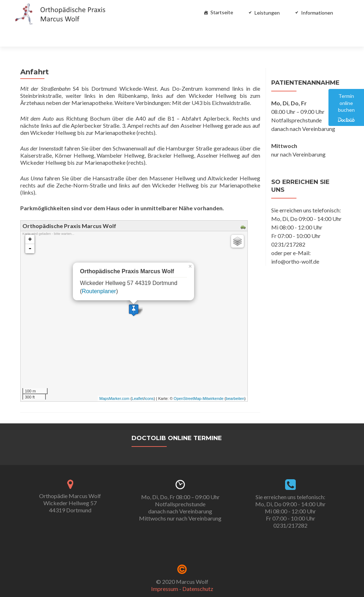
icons (149, 379)
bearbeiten (235, 379)
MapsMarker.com (114, 379)
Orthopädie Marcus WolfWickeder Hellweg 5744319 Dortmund (70, 483)
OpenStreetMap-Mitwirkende (199, 379)
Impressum (165, 569)
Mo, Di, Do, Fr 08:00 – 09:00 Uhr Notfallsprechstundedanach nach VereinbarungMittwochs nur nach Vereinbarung (180, 488)
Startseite (222, 12)
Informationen (317, 13)
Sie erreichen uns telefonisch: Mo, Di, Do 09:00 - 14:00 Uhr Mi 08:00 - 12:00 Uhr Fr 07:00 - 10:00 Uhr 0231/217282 (290, 492)
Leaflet (138, 379)
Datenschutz (198, 569)
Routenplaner (99, 272)
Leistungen (267, 13)
